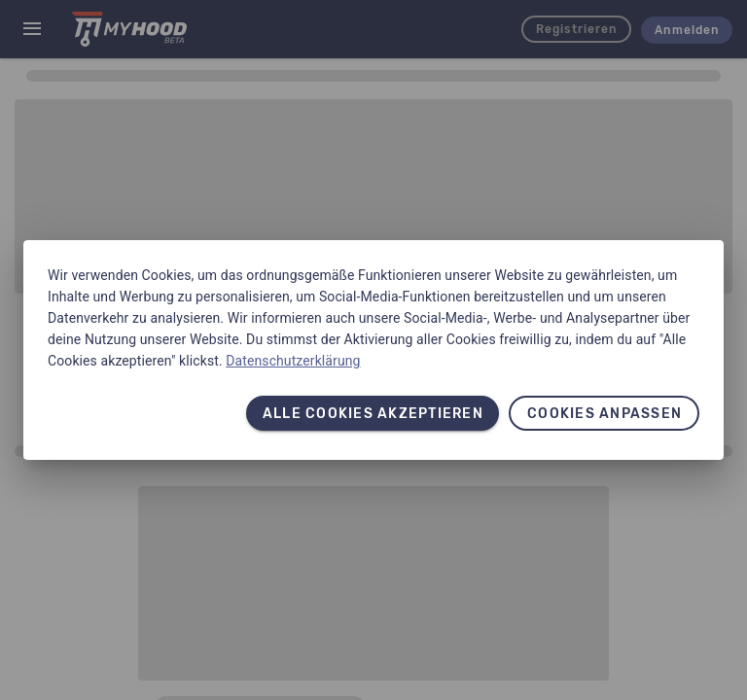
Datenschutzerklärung (293, 361)
